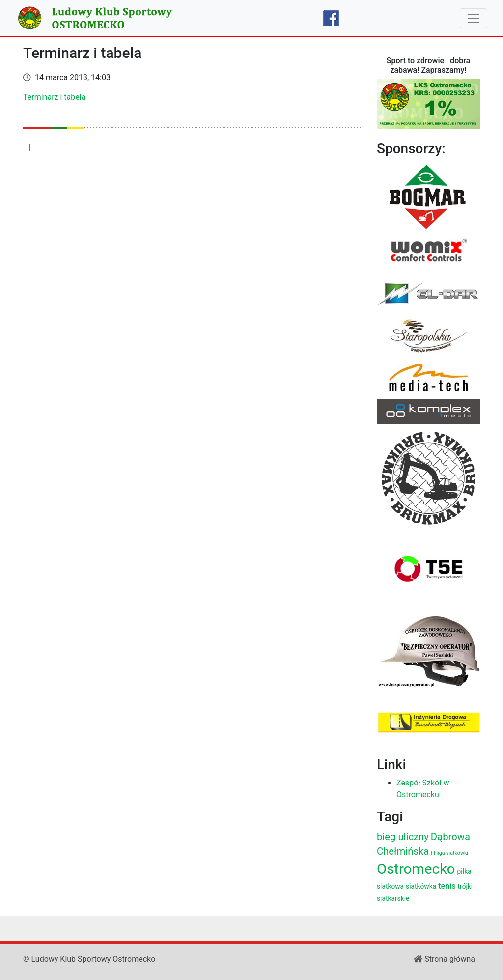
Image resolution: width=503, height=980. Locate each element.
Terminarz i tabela (54, 97)
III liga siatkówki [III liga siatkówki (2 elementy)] (449, 853)
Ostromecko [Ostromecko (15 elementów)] (416, 869)
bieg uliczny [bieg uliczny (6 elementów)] (403, 837)
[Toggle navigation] (474, 18)
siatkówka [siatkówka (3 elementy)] (421, 886)
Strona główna (444, 959)
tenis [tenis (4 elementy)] (447, 886)
